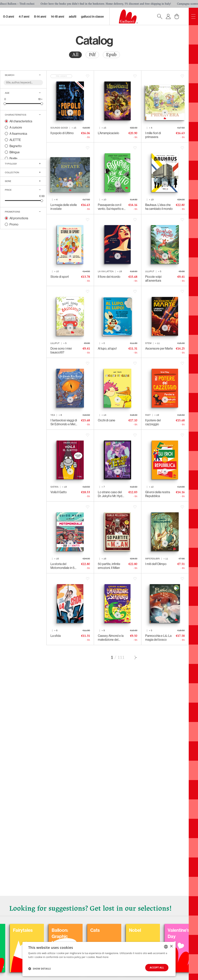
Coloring (16, 930)
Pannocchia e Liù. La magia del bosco (158, 638)
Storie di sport (60, 277)
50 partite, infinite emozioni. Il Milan (109, 566)
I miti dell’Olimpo (156, 564)
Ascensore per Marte (159, 348)
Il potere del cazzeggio (153, 422)
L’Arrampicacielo (108, 133)
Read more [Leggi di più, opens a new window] (102, 957)
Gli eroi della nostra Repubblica (158, 494)
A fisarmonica (18, 134)
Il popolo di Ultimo (62, 133)
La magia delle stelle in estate (64, 207)
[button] (40, 969)
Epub (111, 55)
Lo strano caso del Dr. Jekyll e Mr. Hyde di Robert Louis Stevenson (111, 494)
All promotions (19, 218)
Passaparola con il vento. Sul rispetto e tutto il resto (111, 207)
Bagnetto (16, 146)
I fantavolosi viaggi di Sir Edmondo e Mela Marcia (64, 422)
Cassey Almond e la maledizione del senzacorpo (111, 638)
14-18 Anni (58, 16)
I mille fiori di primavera (153, 135)
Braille (13, 158)
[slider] (5, 103)
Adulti (73, 16)
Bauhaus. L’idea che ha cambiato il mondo (159, 207)
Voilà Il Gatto (59, 492)
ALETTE (15, 140)
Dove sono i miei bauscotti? (61, 350)
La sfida (56, 636)
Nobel (168, 930)
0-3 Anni (9, 16)
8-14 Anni (40, 16)
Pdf (92, 55)
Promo (14, 224)
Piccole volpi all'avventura (153, 279)
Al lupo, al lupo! (107, 348)
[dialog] (99, 959)
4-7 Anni (24, 16)
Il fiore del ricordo (109, 277)
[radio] (75, 55)
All (75, 55)
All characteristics (21, 121)
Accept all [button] (157, 968)
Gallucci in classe (92, 16)
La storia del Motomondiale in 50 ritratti (63, 566)
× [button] (171, 946)
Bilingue (15, 152)
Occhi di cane (107, 420)
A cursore (16, 127)
